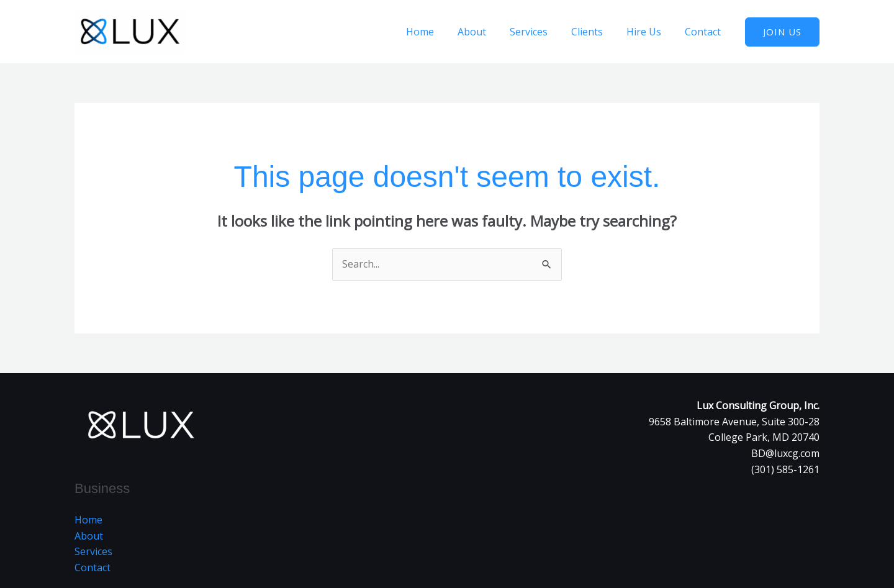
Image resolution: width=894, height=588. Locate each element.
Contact (705, 32)
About (489, 32)
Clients (596, 32)
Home (440, 32)
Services (542, 32)
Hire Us (649, 32)
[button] (782, 32)
